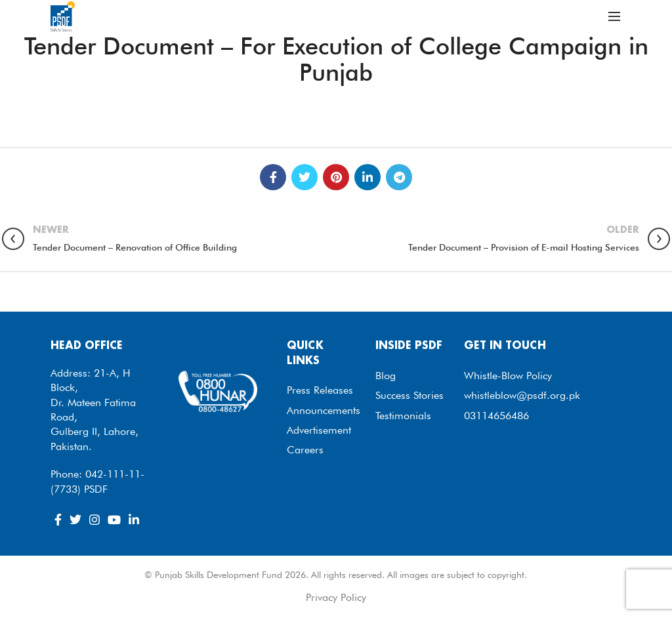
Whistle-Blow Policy (508, 376)
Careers (305, 450)
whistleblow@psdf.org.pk (522, 395)
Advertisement (319, 430)
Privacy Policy (336, 597)
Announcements (324, 410)
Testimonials (403, 416)
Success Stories (409, 395)
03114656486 (496, 416)
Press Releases (320, 390)
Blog (386, 376)
